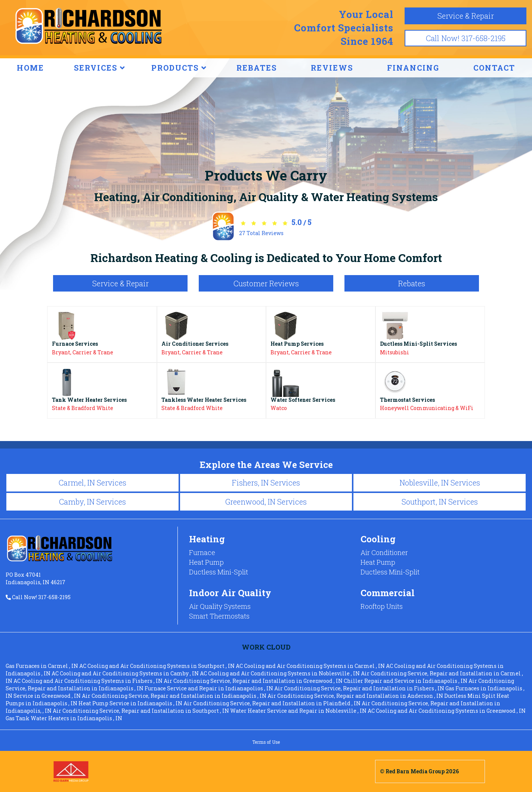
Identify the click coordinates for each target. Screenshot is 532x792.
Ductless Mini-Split (219, 572)
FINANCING (413, 68)
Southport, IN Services (440, 502)
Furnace (202, 552)
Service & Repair (466, 16)
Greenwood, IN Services (266, 502)
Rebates (412, 283)
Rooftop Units (382, 606)
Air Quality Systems (220, 606)
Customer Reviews (266, 283)
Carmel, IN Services (92, 483)
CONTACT (494, 68)
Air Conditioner (384, 552)
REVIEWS (332, 68)
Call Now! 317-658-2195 (466, 38)
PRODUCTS (179, 68)
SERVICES (100, 68)
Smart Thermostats (219, 616)
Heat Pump (206, 562)
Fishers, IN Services (266, 483)
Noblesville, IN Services (440, 483)
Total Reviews (261, 233)
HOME (30, 68)
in (42, 666)
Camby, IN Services (92, 502)
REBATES (257, 68)
